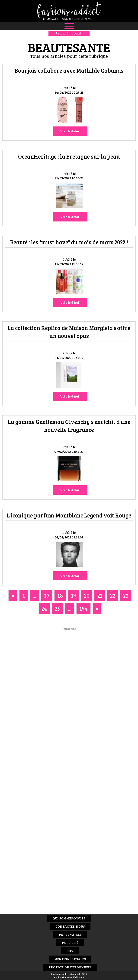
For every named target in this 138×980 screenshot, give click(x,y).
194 (83, 608)
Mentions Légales (70, 959)
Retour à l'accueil (69, 33)
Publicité (70, 943)
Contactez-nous (70, 926)
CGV (70, 951)
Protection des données (70, 967)
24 (44, 608)
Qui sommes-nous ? (69, 918)
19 (73, 595)
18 (60, 595)
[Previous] (13, 595)
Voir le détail (70, 131)
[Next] (97, 609)
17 (47, 595)
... (34, 595)
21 (100, 595)
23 (126, 595)
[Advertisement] (69, 701)
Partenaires (70, 934)
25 (57, 608)
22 (113, 595)
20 (87, 595)
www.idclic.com (75, 977)
